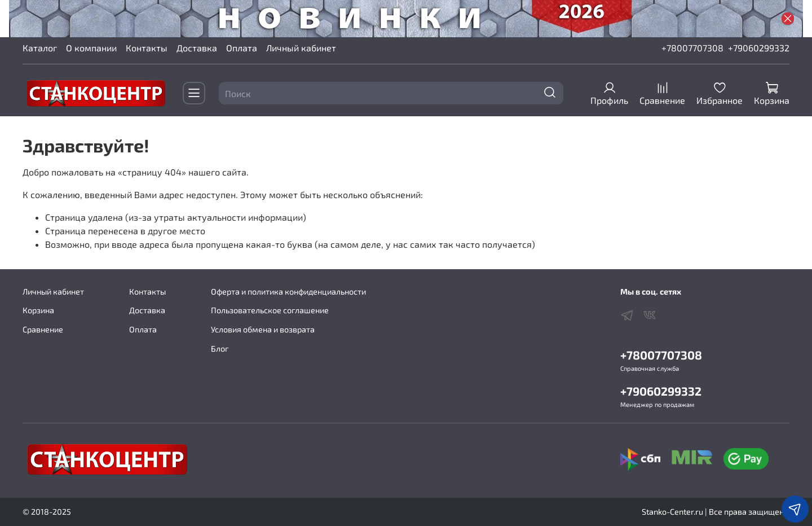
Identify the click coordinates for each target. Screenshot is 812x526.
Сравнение (43, 329)
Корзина (38, 310)
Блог (220, 349)
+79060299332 (759, 48)
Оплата (242, 48)
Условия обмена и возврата (263, 329)
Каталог (40, 48)
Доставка (197, 48)
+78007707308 (692, 48)
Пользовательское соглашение (270, 310)
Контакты (147, 48)
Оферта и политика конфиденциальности (288, 292)
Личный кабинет (301, 48)
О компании (91, 48)
